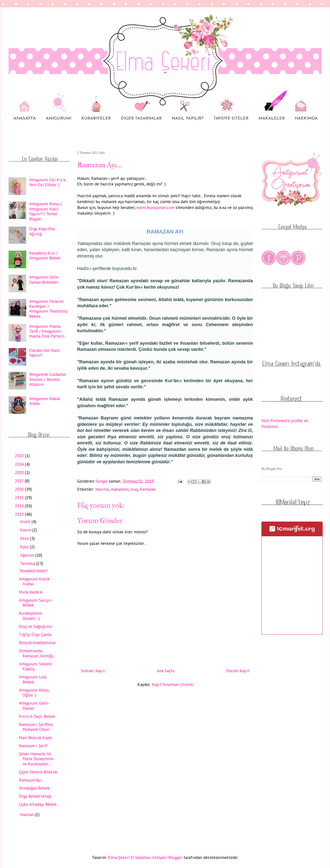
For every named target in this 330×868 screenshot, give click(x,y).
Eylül (25, 547)
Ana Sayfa (166, 671)
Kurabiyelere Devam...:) (30, 616)
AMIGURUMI (59, 118)
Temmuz (28, 563)
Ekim (25, 538)
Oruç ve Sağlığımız (36, 626)
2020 (20, 473)
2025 (20, 456)
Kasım (26, 530)
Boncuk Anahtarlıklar (37, 643)
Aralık (26, 522)
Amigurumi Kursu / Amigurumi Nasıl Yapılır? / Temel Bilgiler (45, 211)
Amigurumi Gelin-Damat (34, 706)
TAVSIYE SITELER (231, 118)
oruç (134, 489)
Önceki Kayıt (238, 671)
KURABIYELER (96, 118)
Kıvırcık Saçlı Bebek (37, 716)
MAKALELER (272, 118)
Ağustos (28, 555)
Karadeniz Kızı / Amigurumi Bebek (45, 256)
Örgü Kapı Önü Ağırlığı (42, 231)
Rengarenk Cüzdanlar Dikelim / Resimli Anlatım (48, 379)
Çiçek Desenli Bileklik (38, 772)
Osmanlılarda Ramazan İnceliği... (37, 653)
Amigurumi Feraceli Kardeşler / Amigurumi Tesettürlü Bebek (48, 309)
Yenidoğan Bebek (34, 788)
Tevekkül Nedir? (33, 571)
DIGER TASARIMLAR (141, 118)
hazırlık (102, 489)
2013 (20, 514)
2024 (20, 464)
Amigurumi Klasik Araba (44, 401)
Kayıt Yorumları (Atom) (172, 685)
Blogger (175, 857)
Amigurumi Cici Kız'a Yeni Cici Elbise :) (47, 182)
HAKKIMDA (306, 118)
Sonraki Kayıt (93, 671)
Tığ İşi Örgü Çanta (35, 635)
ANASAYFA (25, 118)
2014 (20, 506)
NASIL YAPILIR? (188, 118)
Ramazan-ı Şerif (33, 746)
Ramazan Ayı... (31, 780)
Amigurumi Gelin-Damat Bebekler (44, 280)
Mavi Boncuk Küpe (35, 738)
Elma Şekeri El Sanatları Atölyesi (137, 857)
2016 (20, 489)
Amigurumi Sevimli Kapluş (35, 666)
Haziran (27, 815)
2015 (20, 498)
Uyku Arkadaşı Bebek (38, 804)
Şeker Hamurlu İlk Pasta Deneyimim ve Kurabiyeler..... (36, 759)
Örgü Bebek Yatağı (35, 796)
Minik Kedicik (31, 592)
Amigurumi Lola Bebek (33, 679)
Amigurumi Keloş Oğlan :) (34, 693)
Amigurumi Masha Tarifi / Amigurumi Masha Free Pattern (47, 331)
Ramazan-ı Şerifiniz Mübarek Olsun (36, 727)
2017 (20, 481)
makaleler (120, 489)
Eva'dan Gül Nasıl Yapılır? (44, 353)
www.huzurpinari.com (155, 208)
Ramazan (148, 489)
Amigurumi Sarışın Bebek (35, 603)
